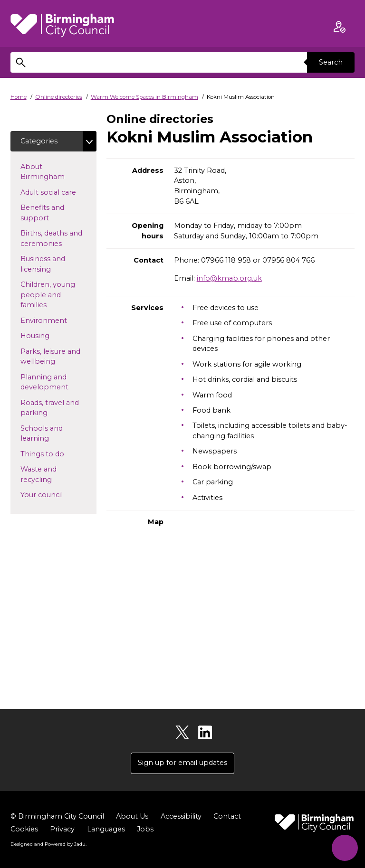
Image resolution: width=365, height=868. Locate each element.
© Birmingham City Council (57, 816)
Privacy (62, 829)
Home (19, 97)
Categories (39, 141)
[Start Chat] (345, 848)
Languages (106, 829)
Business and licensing (51, 264)
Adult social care (58, 192)
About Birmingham (58, 172)
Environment (58, 320)
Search (331, 62)
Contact (227, 816)
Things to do (58, 453)
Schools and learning (50, 434)
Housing (50, 335)
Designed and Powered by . (48, 844)
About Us (132, 816)
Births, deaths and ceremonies (56, 238)
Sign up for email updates (182, 763)
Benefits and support (50, 213)
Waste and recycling (51, 474)
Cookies (24, 829)
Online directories (59, 97)
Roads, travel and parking (50, 408)
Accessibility (181, 816)
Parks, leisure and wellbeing (53, 357)
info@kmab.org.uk (229, 278)
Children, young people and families (49, 295)
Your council (57, 494)
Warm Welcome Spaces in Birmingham (144, 97)
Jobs (145, 829)
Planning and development (58, 382)
